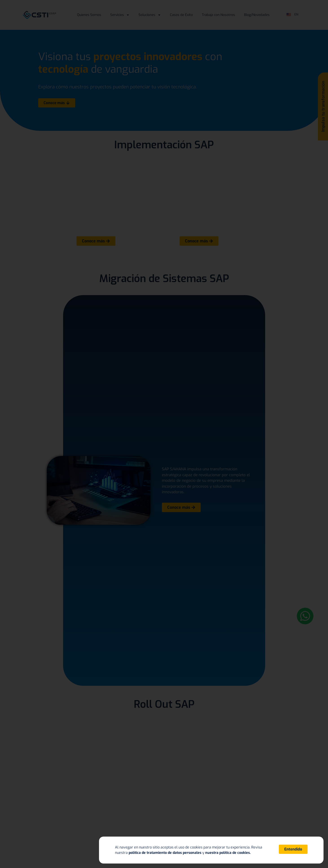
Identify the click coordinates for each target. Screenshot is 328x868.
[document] (164, 434)
